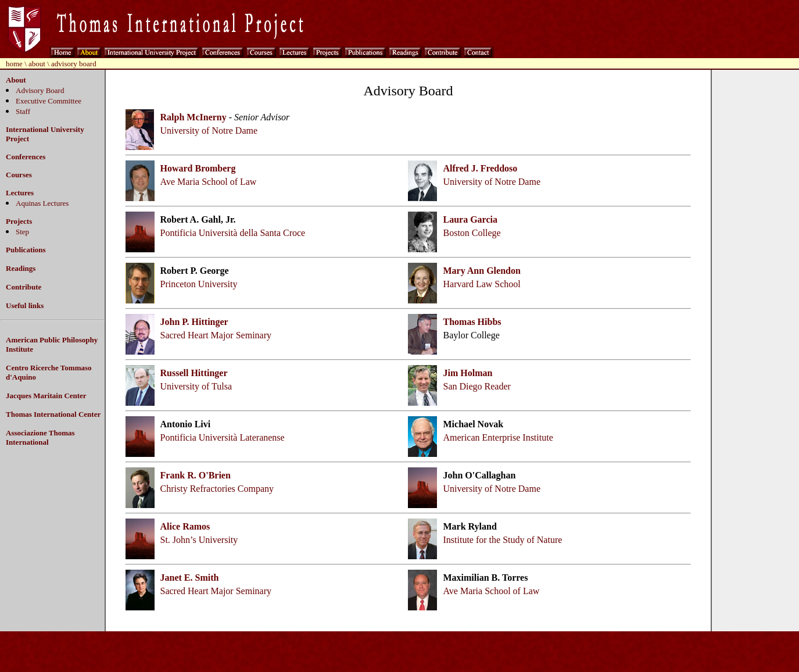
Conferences (26, 157)
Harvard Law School (481, 284)
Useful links (25, 305)
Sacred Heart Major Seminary (216, 335)
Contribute (24, 287)
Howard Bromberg (198, 168)
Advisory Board (40, 90)
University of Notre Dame (209, 131)
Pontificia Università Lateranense (223, 437)
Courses (19, 175)
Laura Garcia (470, 219)
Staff (23, 111)
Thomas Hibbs (472, 322)
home (14, 64)
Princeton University (199, 284)
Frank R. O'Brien (196, 475)
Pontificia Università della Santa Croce (233, 233)
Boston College (472, 233)
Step (22, 232)
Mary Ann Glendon (481, 271)
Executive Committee (49, 101)
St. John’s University (199, 540)
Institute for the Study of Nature (502, 540)
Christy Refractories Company (217, 489)
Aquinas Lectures (42, 203)
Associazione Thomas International (40, 437)
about (37, 64)
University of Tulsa (196, 386)
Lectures (20, 193)
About (16, 80)
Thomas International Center (53, 414)
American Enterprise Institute (498, 437)
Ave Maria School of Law (209, 182)
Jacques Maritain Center (46, 396)
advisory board (74, 64)
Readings (21, 268)
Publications (26, 250)
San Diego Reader (476, 386)
